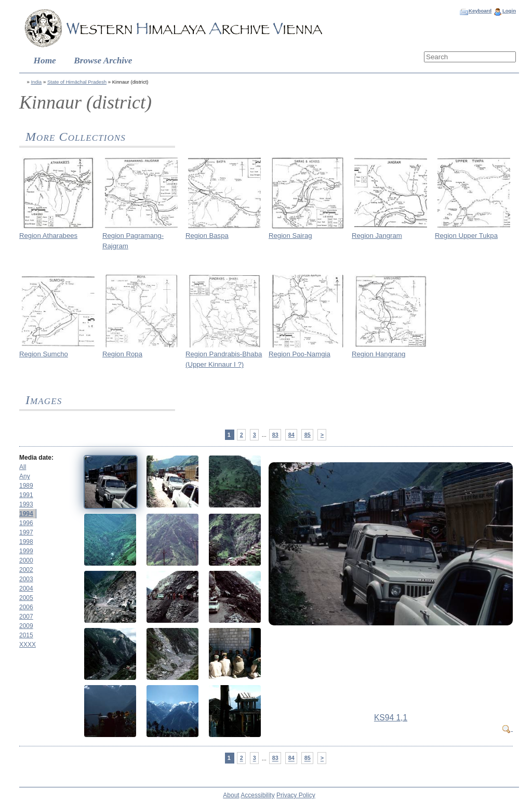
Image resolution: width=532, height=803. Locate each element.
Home (45, 61)
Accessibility (257, 795)
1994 (26, 514)
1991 (26, 495)
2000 (26, 560)
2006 (26, 607)
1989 (26, 486)
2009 (26, 626)
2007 (26, 617)
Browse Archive (103, 61)
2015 (26, 635)
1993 (26, 504)
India (36, 82)
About (231, 795)
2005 (26, 598)
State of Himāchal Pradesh (77, 82)
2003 (26, 579)
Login (509, 11)
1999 (26, 551)
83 (275, 435)
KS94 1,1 (391, 718)
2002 (26, 570)
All (23, 467)
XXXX (28, 645)
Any (25, 476)
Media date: (36, 458)
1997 (26, 532)
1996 (26, 523)
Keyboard (480, 11)
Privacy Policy (296, 795)
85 (308, 435)
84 (291, 435)
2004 (26, 588)
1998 (26, 542)
